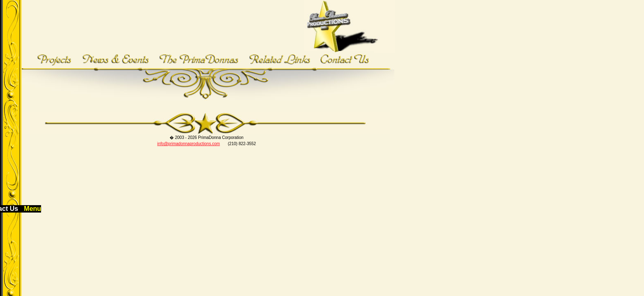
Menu (32, 209)
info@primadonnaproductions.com (189, 144)
